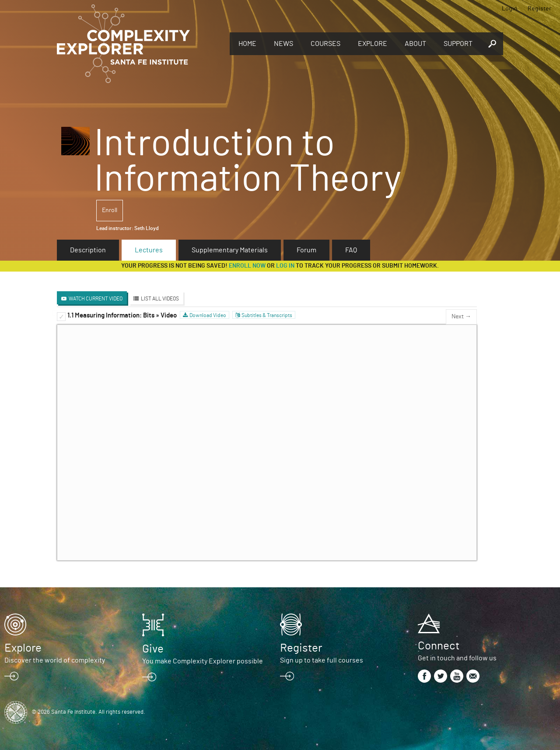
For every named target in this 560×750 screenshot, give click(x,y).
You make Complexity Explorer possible (203, 661)
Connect (439, 646)
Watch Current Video (96, 299)
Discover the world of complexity (55, 660)
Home (247, 44)
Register (539, 9)
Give (153, 649)
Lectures (149, 250)
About (415, 44)
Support (458, 44)
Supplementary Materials (230, 250)
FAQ (351, 250)
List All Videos (160, 299)
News (283, 44)
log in (285, 266)
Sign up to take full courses (322, 660)
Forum (306, 250)
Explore (373, 44)
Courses (325, 44)
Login (510, 9)
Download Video (208, 315)
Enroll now (247, 266)
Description (88, 250)
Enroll (110, 210)
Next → (461, 317)
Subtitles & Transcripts (267, 315)
